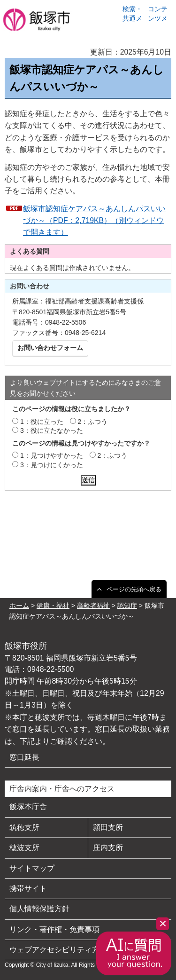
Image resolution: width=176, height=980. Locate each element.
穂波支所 (24, 848)
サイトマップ (32, 868)
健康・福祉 (53, 606)
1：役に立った (42, 422)
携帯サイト (28, 888)
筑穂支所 (24, 827)
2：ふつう (93, 422)
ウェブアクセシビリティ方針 (58, 950)
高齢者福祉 (93, 606)
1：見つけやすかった (52, 455)
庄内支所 (108, 848)
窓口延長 (24, 757)
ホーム (19, 606)
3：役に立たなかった (52, 430)
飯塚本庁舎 (28, 807)
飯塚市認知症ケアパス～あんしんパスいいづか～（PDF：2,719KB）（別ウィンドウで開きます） (94, 220)
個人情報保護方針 (39, 909)
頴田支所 (108, 827)
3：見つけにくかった (52, 465)
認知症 (127, 606)
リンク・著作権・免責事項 (54, 929)
